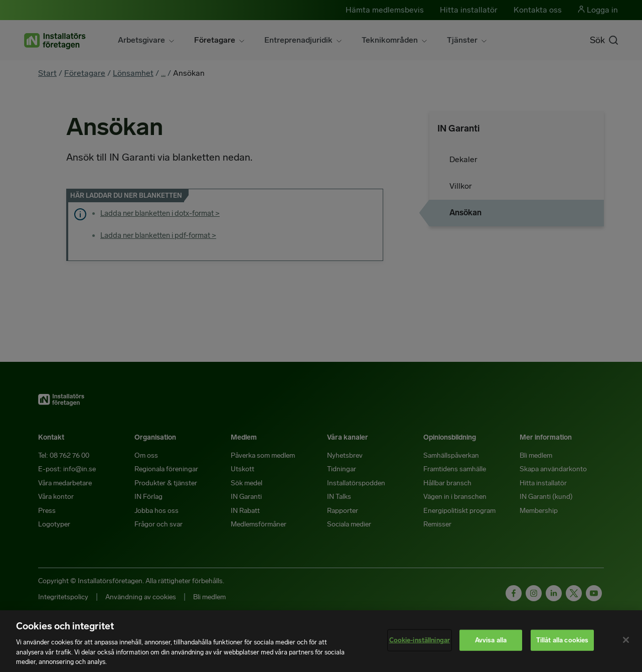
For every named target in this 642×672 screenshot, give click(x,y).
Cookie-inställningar (420, 640)
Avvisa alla (491, 640)
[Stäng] (626, 640)
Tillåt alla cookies (562, 640)
